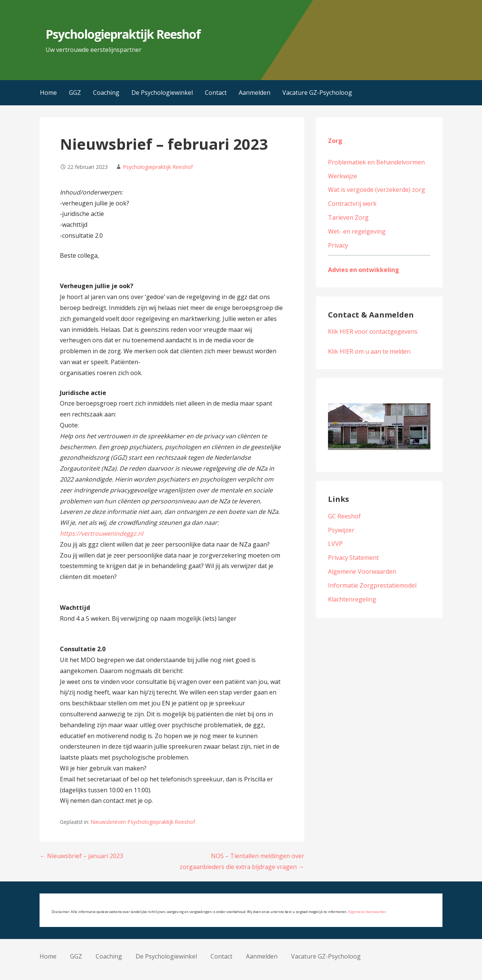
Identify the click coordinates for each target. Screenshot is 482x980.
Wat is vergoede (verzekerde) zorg (377, 190)
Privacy (338, 245)
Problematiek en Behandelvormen (376, 162)
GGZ (75, 93)
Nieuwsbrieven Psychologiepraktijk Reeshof (143, 822)
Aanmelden (255, 93)
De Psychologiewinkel (162, 93)
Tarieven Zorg (348, 217)
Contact (216, 93)
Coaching (106, 93)
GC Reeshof (344, 516)
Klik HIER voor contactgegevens (373, 331)
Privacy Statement (353, 558)
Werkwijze (342, 176)
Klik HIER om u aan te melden (369, 351)
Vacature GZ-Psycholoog (317, 93)
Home (48, 93)
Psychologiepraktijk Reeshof (123, 34)
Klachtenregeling (352, 599)
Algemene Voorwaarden (362, 571)
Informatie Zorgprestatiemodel (372, 585)
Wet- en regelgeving (357, 231)
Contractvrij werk (352, 204)
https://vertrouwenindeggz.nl (101, 533)
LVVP (335, 544)
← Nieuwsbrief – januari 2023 (81, 856)
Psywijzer (341, 530)
